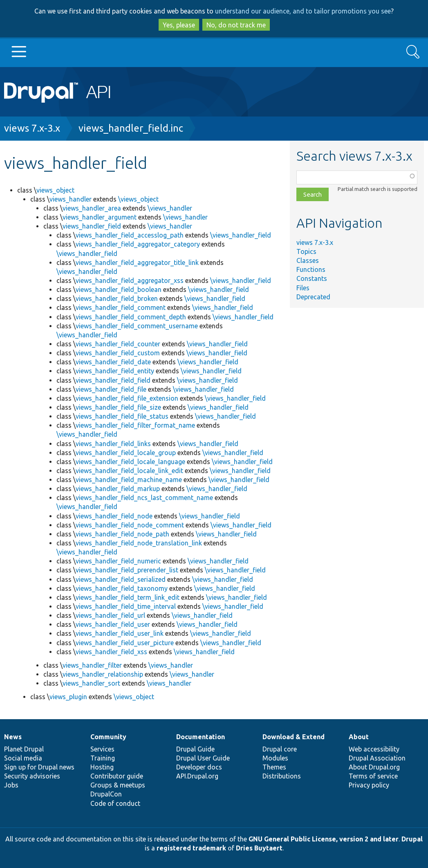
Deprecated (313, 297)
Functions (311, 269)
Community (108, 737)
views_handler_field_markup (118, 489)
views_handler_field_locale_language (130, 462)
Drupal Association (377, 758)
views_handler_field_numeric (118, 561)
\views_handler (170, 208)
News (13, 737)
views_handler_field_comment (121, 307)
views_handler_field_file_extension (127, 398)
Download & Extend (294, 737)
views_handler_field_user (113, 624)
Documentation (201, 737)
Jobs (11, 785)
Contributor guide (117, 776)
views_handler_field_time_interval (126, 606)
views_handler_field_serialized (121, 579)
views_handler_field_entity (115, 371)
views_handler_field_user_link (120, 633)
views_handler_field (92, 226)
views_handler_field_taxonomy (122, 588)
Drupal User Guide (203, 758)
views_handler (71, 199)
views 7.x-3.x (32, 128)
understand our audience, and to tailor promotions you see (303, 11)
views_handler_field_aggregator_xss (130, 280)
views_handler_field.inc (131, 128)
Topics (306, 251)
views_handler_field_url (110, 615)
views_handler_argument (100, 217)
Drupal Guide (195, 749)
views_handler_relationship (103, 674)
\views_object (138, 199)
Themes (274, 767)
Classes (308, 260)
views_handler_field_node (114, 516)
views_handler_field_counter (118, 344)
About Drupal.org (374, 767)
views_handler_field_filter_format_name (135, 425)
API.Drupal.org (197, 776)
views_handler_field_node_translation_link (139, 543)
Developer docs (199, 767)
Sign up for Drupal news (39, 767)
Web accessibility (374, 749)
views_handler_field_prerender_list (127, 570)
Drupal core (280, 749)
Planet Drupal (24, 749)
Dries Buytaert (259, 848)
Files (303, 288)
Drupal (412, 839)
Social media (23, 758)
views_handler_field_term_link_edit (128, 597)
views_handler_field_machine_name (129, 480)
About (359, 737)
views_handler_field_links (113, 444)
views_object (55, 190)
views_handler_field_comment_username (137, 326)
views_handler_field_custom (118, 353)
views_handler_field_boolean (119, 289)
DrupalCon (106, 794)
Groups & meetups (118, 785)
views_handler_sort (91, 683)
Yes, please (179, 25)
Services (102, 749)
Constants (312, 278)
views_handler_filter (92, 665)
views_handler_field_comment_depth (131, 317)
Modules (275, 758)
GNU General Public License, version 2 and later (324, 839)
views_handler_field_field (113, 380)
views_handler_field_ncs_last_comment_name (144, 498)
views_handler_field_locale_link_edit (129, 471)
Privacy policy (369, 785)
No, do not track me (236, 25)
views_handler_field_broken (117, 298)
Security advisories (32, 776)
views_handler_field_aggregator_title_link (137, 262)
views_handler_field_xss (111, 652)
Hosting (102, 767)
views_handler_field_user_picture (125, 643)
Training (103, 758)
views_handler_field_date (113, 362)
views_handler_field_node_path (122, 534)
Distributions (282, 776)
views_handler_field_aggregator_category (138, 244)
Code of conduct (115, 803)
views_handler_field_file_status (122, 416)
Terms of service (373, 776)
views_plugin (68, 697)
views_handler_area (92, 208)
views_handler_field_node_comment (130, 525)
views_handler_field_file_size (118, 407)
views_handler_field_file (111, 389)
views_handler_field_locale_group (126, 453)
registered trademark (191, 848)
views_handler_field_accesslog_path (130, 235)
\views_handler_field (241, 235)
